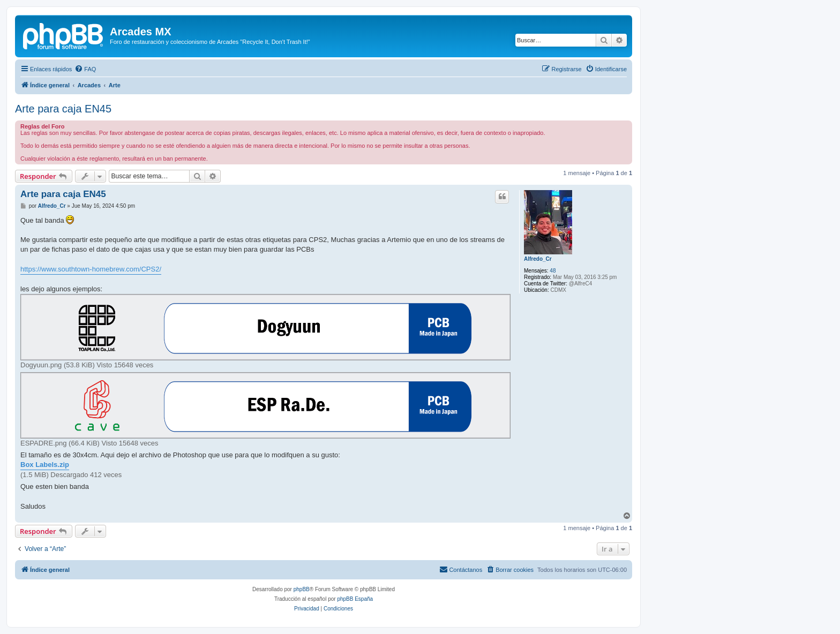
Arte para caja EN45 (63, 109)
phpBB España (355, 599)
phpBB (302, 589)
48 (553, 271)
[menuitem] (85, 69)
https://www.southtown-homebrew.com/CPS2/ (91, 269)
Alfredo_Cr (538, 259)
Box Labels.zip (45, 465)
